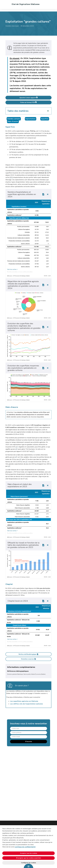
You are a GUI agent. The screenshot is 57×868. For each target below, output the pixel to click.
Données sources (29, 659)
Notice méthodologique (29, 654)
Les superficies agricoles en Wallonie (24, 701)
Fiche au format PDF (28, 102)
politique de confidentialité (25, 847)
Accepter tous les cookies (29, 853)
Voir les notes (12, 269)
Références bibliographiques (18, 671)
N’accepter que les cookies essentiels (29, 858)
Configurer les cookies (28, 863)
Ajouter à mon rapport (28, 98)
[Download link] (43, 194)
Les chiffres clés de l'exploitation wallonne (26, 704)
